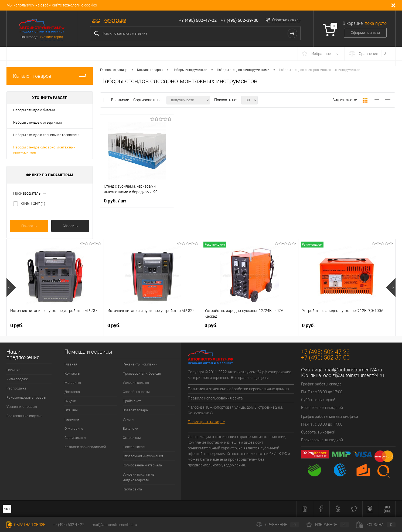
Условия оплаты (136, 383)
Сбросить (70, 226)
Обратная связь (286, 20)
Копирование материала (142, 465)
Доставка (72, 392)
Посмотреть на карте (206, 422)
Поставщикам (134, 447)
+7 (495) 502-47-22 (198, 20)
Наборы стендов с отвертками (38, 122)
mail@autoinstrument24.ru (353, 370)
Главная (71, 364)
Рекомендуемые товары (26, 397)
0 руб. (115, 201)
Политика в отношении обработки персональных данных (239, 389)
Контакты (72, 373)
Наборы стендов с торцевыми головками (46, 135)
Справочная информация (143, 456)
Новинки (13, 370)
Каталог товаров (50, 76)
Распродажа (16, 388)
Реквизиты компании (140, 364)
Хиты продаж (17, 379)
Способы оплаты (136, 392)
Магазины (73, 383)
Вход (96, 20)
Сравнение (278, 525)
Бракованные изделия (24, 416)
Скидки (70, 401)
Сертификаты (75, 438)
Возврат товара (135, 410)
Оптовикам (132, 438)
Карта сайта (132, 489)
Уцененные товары (22, 407)
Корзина (376, 525)
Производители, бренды (142, 373)
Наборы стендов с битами (34, 110)
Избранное (328, 525)
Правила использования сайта (215, 398)
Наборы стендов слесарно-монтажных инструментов (44, 150)
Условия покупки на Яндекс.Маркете (139, 477)
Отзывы (71, 410)
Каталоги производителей (85, 447)
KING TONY (33, 204)
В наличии (121, 100)
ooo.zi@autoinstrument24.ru (354, 375)
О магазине (74, 428)
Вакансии (130, 428)
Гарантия (72, 419)
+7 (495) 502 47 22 (69, 525)
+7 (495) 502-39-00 (240, 20)
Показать (29, 226)
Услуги (128, 419)
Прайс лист (132, 401)
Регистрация (115, 20)
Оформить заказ (365, 33)
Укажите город (51, 37)
